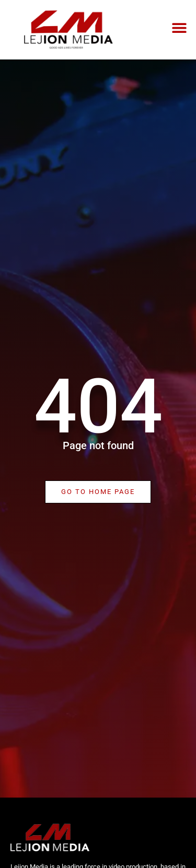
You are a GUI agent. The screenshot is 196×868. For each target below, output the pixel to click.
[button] (179, 27)
